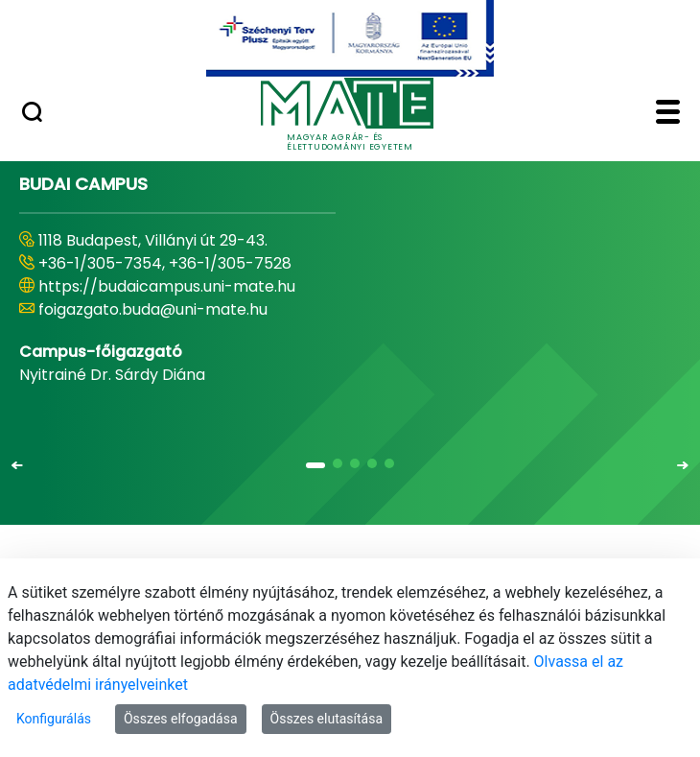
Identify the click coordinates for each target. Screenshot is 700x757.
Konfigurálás (54, 719)
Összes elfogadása (181, 719)
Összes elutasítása (327, 719)
